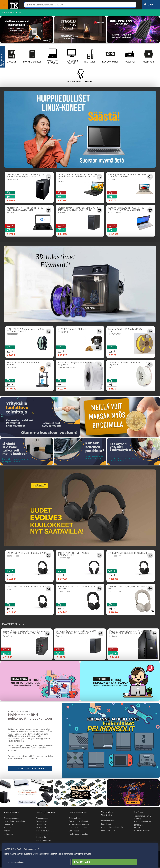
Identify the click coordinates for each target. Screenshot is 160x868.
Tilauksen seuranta (12, 818)
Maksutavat (41, 828)
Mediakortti (9, 824)
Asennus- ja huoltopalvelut (80, 76)
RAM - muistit (90, 56)
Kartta (138, 828)
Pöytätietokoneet (32, 56)
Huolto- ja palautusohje (78, 834)
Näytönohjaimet (110, 56)
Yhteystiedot (9, 831)
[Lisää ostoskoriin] (48, 177)
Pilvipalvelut (106, 824)
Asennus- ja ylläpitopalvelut (112, 827)
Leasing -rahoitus (108, 831)
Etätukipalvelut (75, 818)
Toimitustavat (42, 821)
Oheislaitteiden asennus (79, 828)
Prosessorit (149, 56)
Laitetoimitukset (108, 821)
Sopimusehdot (42, 834)
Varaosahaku (74, 831)
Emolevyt (11, 56)
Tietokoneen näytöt (72, 56)
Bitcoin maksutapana (45, 831)
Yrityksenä (8, 828)
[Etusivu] (14, 8)
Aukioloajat (9, 834)
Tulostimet (130, 56)
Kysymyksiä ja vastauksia (14, 821)
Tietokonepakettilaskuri (78, 821)
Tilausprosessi (42, 818)
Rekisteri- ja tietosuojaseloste (44, 839)
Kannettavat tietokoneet (53, 56)
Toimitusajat (41, 824)
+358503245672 (142, 831)
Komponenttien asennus (79, 824)
